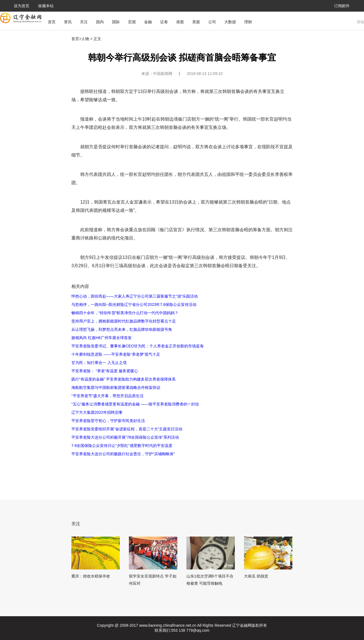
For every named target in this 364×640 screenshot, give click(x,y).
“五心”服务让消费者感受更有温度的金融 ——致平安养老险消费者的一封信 (135, 404)
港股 (180, 22)
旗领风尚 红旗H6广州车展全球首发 (102, 338)
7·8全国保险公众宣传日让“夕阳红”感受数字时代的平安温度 (122, 446)
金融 (148, 22)
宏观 (132, 22)
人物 (85, 39)
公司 (212, 22)
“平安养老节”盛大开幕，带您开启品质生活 (107, 396)
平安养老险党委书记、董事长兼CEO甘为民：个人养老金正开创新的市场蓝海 (137, 346)
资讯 (68, 22)
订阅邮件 (342, 6)
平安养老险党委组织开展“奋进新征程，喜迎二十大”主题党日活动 (127, 429)
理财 (248, 22)
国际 (116, 22)
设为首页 (22, 6)
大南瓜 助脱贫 (256, 576)
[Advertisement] (175, 473)
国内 (100, 22)
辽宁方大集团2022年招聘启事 (97, 412)
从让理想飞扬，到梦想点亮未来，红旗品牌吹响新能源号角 (122, 329)
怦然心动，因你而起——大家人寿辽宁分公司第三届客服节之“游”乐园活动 (135, 296)
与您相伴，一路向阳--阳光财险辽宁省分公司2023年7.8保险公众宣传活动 (134, 305)
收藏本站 (46, 6)
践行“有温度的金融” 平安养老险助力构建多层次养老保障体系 (123, 379)
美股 (196, 22)
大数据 (230, 22)
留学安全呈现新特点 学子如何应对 (153, 580)
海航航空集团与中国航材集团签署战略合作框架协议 (116, 387)
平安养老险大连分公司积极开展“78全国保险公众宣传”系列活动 (125, 437)
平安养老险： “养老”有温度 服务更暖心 (105, 371)
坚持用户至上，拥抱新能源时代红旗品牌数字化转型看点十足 (124, 321)
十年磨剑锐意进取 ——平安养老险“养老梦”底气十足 (116, 354)
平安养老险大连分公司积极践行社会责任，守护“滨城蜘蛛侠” (123, 454)
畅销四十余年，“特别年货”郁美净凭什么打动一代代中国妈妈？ (125, 313)
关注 (84, 22)
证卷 (164, 22)
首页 (52, 22)
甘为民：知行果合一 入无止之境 (99, 363)
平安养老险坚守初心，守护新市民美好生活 (108, 421)
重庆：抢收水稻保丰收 (91, 576)
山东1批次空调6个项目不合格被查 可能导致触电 (210, 580)
